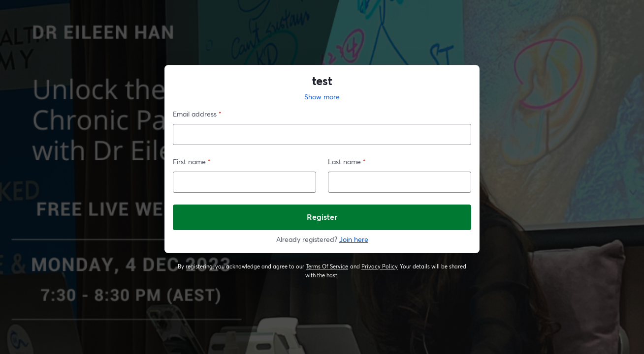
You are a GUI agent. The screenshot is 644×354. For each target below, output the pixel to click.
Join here (354, 239)
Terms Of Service (327, 266)
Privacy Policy (380, 266)
